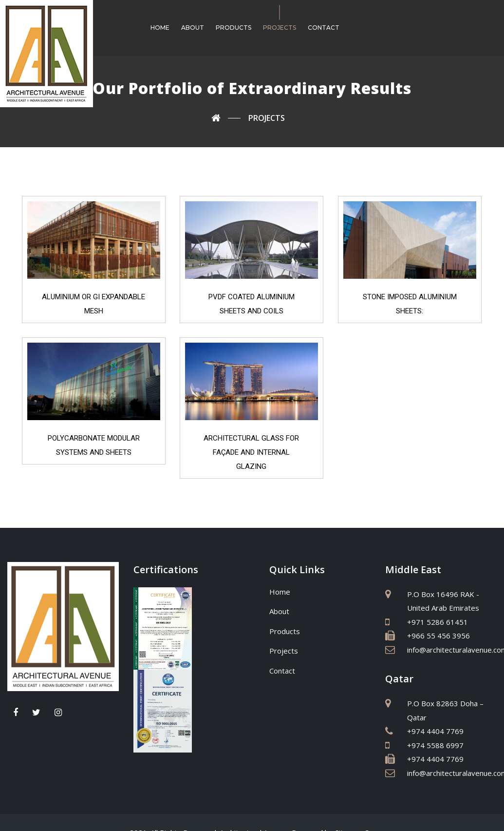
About (193, 28)
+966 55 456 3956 (439, 636)
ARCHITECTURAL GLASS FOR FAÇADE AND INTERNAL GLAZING (252, 450)
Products (233, 28)
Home (160, 28)
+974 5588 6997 (435, 745)
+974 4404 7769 (435, 731)
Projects (280, 28)
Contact (324, 28)
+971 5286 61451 (438, 622)
